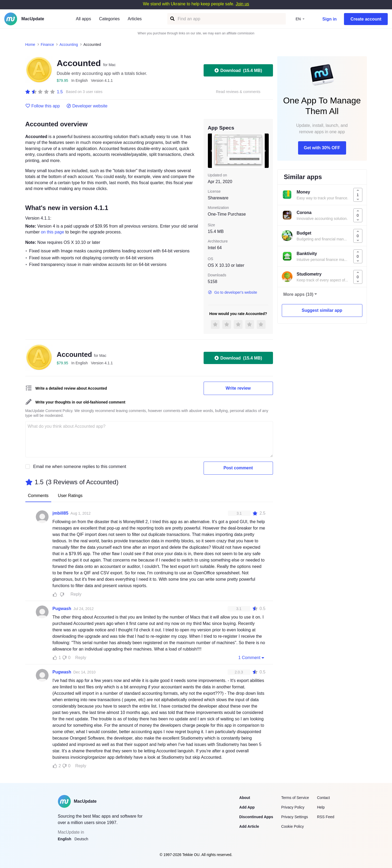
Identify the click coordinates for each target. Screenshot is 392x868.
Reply (76, 594)
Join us (242, 4)
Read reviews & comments (238, 92)
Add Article (249, 826)
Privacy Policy (293, 807)
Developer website (87, 106)
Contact (323, 798)
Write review (238, 388)
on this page (52, 232)
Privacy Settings (295, 817)
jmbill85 (61, 513)
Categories (109, 19)
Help (321, 807)
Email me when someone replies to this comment (80, 467)
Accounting (69, 45)
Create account (366, 19)
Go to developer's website (233, 292)
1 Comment (252, 657)
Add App (247, 807)
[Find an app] (172, 19)
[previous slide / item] (212, 151)
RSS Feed (326, 817)
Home (30, 45)
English (65, 839)
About (245, 798)
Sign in (329, 19)
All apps (83, 19)
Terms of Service (295, 798)
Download (238, 70)
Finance (47, 45)
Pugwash (62, 609)
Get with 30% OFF (322, 148)
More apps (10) (298, 294)
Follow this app (43, 106)
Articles (135, 19)
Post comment (238, 468)
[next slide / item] (265, 151)
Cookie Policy (293, 826)
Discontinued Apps (256, 817)
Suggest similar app (322, 310)
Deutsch (81, 839)
